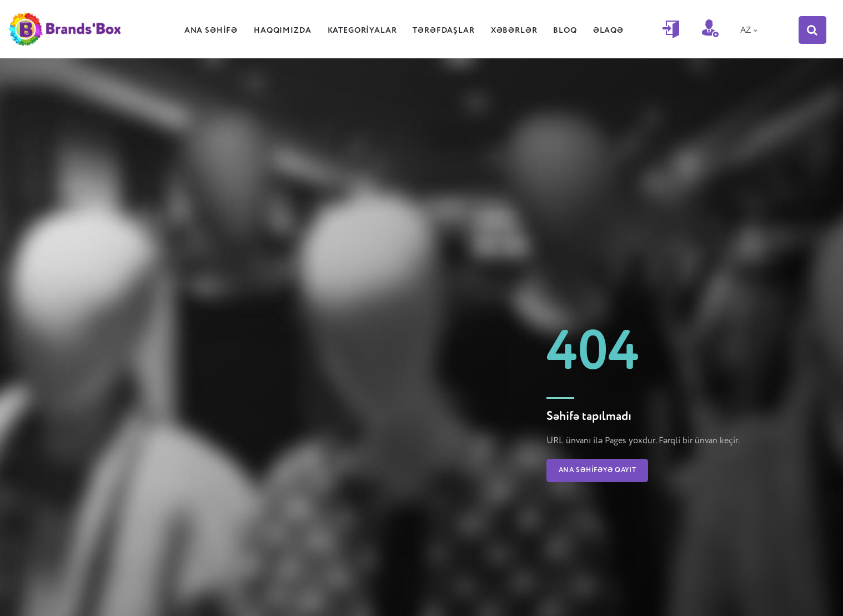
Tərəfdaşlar (450, 31)
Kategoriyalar (368, 31)
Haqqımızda (288, 31)
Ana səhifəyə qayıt (598, 470)
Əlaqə (614, 31)
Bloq (571, 31)
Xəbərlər (520, 31)
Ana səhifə (217, 31)
